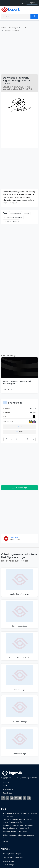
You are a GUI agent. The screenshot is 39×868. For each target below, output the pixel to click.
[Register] (32, 3)
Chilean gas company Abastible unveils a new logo (19, 836)
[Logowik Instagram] (12, 798)
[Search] (16, 16)
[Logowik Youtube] (20, 798)
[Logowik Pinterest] (16, 798)
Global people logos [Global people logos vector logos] (11, 221)
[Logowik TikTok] (24, 798)
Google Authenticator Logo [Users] (13, 857)
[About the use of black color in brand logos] (19, 375)
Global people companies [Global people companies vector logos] (13, 217)
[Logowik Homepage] (11, 9)
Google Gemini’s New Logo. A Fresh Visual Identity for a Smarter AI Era (18, 821)
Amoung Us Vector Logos (12, 854)
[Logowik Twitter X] (7, 798)
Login (22, 3)
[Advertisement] (19, 54)
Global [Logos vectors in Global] (33, 412)
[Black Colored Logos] (34, 416)
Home (3, 28)
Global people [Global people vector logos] (16, 213)
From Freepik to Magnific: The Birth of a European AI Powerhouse (20, 815)
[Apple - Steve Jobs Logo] (19, 582)
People (23, 28)
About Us (6, 782)
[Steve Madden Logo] (19, 614)
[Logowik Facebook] (3, 798)
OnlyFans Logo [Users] (8, 861)
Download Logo (20, 488)
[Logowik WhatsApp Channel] (29, 798)
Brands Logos (13, 28)
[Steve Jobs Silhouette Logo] (19, 646)
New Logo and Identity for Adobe (15, 832)
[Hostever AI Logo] (19, 742)
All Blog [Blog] (6, 841)
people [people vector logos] (27, 213)
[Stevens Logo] (19, 678)
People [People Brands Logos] (33, 408)
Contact (6, 786)
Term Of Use (7, 793)
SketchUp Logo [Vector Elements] (9, 865)
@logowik (14, 537)
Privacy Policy (8, 789)
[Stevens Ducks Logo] (19, 710)
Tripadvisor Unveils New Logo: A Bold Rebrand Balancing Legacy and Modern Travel (19, 827)
